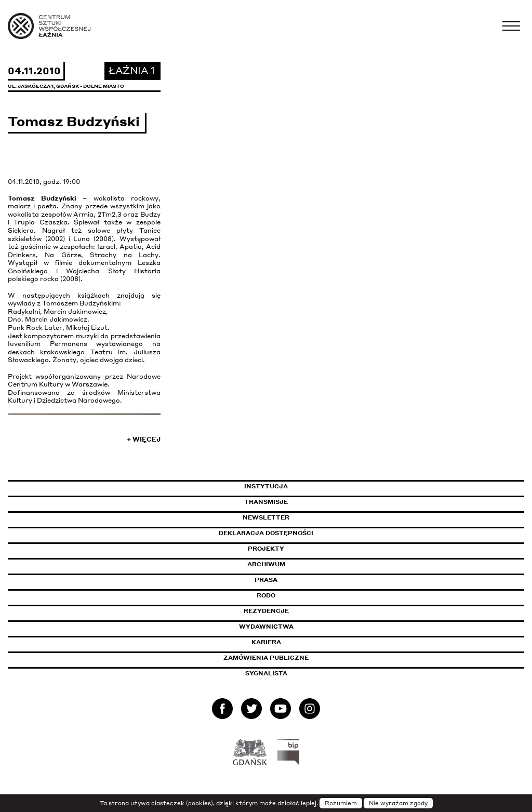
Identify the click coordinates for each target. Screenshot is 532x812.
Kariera (266, 642)
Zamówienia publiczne (289, 658)
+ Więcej (144, 439)
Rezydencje (266, 611)
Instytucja (266, 486)
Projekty (266, 549)
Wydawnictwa (266, 627)
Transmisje (310, 502)
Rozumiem (341, 803)
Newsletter (266, 517)
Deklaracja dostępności (266, 533)
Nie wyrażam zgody (398, 803)
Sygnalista (266, 673)
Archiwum (266, 564)
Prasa (266, 580)
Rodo (266, 595)
